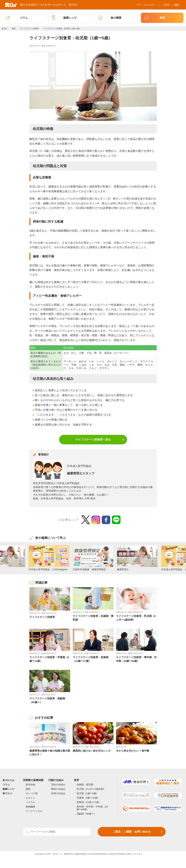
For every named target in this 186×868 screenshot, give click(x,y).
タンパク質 (32, 793)
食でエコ (7, 793)
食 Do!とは (8, 780)
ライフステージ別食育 (29, 29)
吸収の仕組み (58, 789)
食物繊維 (30, 807)
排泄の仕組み (58, 793)
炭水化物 (30, 785)
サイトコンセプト (146, 5)
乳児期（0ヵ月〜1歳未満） (91, 789)
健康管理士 (69, 854)
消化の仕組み (58, 785)
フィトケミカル (34, 811)
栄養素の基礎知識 (33, 780)
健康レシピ (8, 789)
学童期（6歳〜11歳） (88, 798)
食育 (14, 29)
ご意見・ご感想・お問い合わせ (132, 832)
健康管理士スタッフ (81, 473)
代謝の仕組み (56, 780)
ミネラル (30, 802)
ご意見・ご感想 (171, 5)
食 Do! (4, 29)
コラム (6, 785)
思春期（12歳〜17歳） (89, 802)
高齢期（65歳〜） (86, 814)
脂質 (28, 789)
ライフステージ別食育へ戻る (93, 440)
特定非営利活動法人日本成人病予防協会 (109, 854)
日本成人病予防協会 (79, 466)
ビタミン (30, 798)
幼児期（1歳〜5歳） (87, 793)
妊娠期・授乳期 (85, 785)
